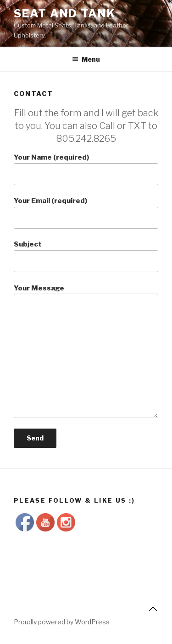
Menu (86, 59)
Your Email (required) (86, 213)
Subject (86, 256)
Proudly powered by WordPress (62, 622)
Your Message (86, 351)
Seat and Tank (65, 13)
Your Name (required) (86, 169)
